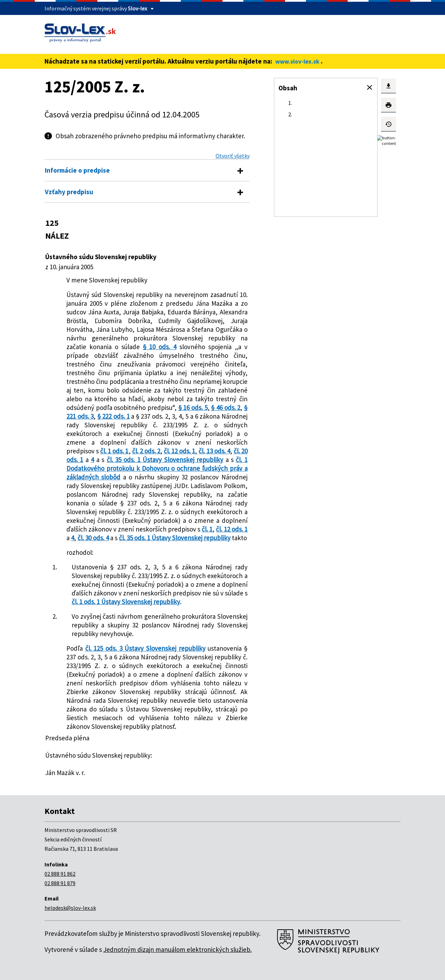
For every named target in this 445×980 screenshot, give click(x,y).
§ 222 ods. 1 (114, 416)
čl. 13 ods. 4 (214, 451)
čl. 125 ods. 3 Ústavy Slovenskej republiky (145, 648)
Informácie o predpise (77, 170)
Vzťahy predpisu (69, 192)
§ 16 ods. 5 (193, 407)
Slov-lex (137, 8)
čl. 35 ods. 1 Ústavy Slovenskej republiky (165, 460)
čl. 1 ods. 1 (114, 451)
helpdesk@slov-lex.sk (70, 908)
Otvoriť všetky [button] (233, 156)
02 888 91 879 (60, 883)
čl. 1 (207, 529)
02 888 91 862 (60, 874)
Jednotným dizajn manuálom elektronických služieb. (177, 949)
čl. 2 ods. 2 (146, 451)
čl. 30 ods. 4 (93, 538)
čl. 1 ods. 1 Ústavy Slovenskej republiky (126, 602)
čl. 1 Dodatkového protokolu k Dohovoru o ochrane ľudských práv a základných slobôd (157, 468)
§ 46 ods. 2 (226, 407)
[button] (370, 88)
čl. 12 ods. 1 (179, 451)
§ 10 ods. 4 (160, 347)
